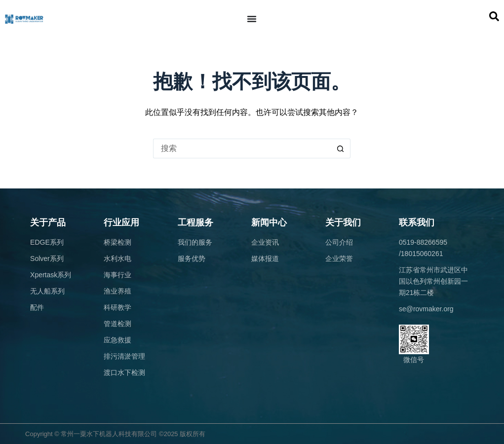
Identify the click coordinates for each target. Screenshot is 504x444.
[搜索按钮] (341, 148)
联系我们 (417, 222)
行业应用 (121, 222)
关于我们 (343, 222)
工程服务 (195, 222)
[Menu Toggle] (252, 19)
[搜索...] (242, 148)
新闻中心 (269, 222)
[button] (494, 16)
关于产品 (48, 222)
